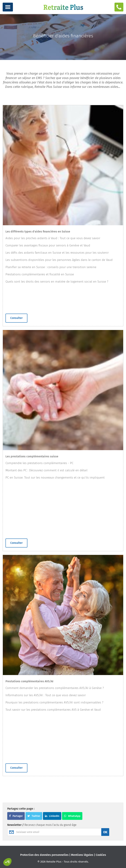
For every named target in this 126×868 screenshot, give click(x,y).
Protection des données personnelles (44, 855)
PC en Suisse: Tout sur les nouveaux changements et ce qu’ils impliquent (55, 478)
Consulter (16, 318)
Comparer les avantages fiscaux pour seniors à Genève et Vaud (48, 245)
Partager (16, 816)
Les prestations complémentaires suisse (32, 456)
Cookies (101, 855)
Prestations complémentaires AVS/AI (29, 681)
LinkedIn (52, 816)
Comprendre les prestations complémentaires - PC (39, 463)
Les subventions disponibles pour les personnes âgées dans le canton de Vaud (59, 260)
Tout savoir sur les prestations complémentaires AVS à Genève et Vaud (53, 710)
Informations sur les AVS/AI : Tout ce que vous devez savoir (46, 695)
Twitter (34, 816)
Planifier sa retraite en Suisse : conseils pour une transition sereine (51, 267)
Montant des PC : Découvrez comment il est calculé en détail (46, 470)
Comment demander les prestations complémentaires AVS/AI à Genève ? (55, 688)
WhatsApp (72, 816)
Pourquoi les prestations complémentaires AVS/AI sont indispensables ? (54, 702)
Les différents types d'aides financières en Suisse (38, 232)
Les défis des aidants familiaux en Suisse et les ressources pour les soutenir (57, 253)
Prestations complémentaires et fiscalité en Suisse (40, 274)
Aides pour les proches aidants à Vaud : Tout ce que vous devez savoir (53, 238)
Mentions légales (82, 855)
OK (105, 832)
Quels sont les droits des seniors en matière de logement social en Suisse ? (57, 282)
